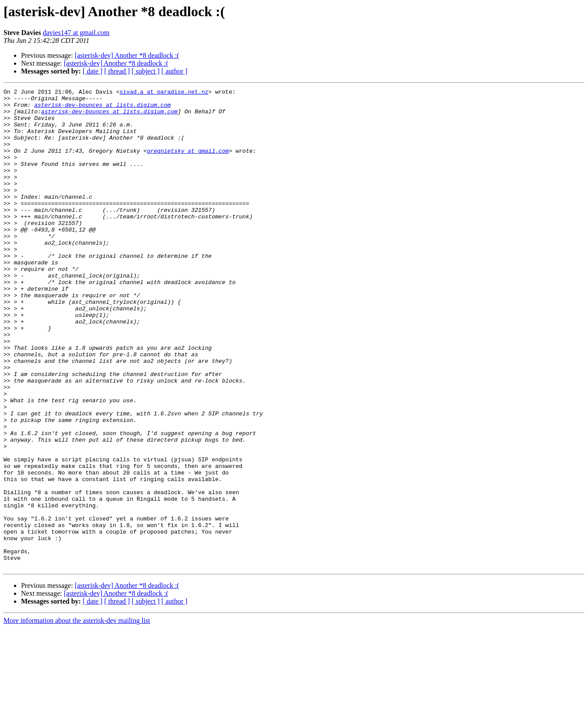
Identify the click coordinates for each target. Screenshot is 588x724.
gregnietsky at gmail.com (188, 164)
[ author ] (175, 71)
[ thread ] (117, 71)
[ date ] (93, 71)
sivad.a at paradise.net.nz (164, 93)
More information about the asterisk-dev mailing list (77, 716)
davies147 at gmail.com (76, 33)
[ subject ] (146, 71)
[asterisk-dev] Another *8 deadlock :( (127, 55)
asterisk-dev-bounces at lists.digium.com (102, 109)
